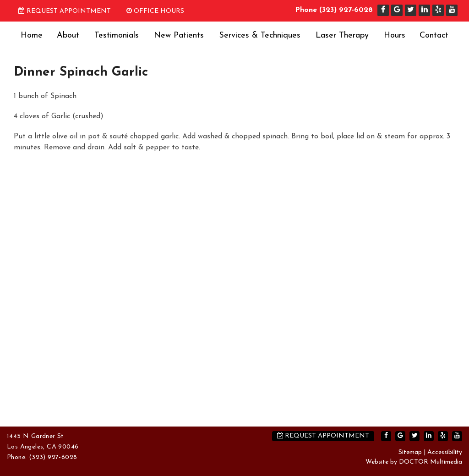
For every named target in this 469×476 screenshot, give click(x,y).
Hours (395, 36)
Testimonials (117, 36)
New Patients (179, 36)
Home (32, 36)
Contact (434, 36)
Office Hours (155, 11)
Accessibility (445, 452)
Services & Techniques (260, 36)
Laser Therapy (342, 36)
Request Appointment (65, 11)
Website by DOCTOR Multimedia (414, 462)
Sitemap (410, 452)
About (68, 36)
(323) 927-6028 (346, 10)
